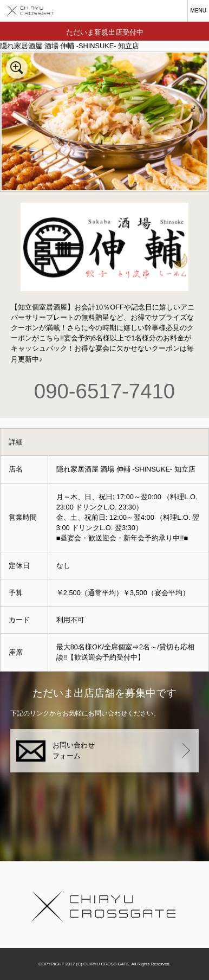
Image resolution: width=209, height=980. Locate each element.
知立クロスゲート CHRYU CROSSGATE (27, 11)
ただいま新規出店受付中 (105, 32)
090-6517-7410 (104, 391)
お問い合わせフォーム (74, 750)
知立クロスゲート (104, 905)
